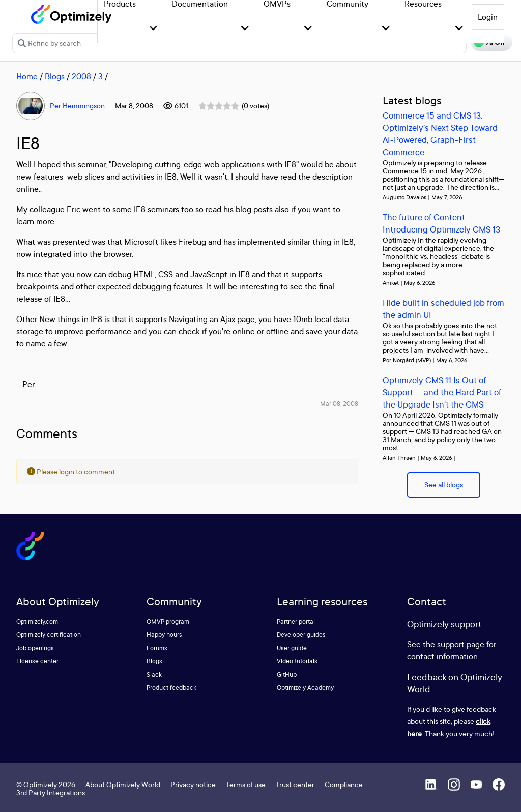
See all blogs (444, 485)
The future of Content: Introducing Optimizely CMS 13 (441, 223)
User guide (292, 648)
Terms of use (246, 784)
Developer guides (301, 635)
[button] (153, 29)
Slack (154, 674)
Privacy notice (193, 784)
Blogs (55, 76)
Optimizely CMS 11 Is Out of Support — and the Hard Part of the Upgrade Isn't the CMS (442, 392)
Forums (157, 648)
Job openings (35, 648)
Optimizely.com (37, 621)
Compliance (344, 784)
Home (27, 76)
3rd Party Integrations (51, 792)
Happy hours (164, 635)
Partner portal (296, 621)
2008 (81, 76)
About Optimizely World (123, 784)
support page (461, 644)
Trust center (295, 784)
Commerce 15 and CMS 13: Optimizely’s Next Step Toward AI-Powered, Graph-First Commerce (440, 134)
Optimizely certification (49, 635)
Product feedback (171, 688)
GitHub (287, 674)
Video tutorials (297, 661)
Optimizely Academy (305, 688)
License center (37, 661)
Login (488, 17)
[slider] (219, 106)
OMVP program (168, 621)
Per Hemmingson (77, 106)
